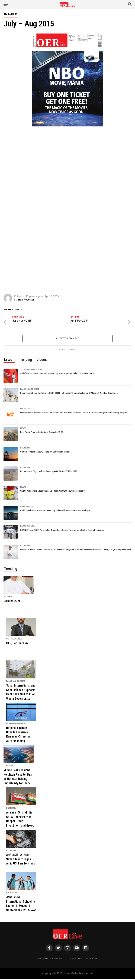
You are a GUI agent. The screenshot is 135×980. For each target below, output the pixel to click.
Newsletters (43, 959)
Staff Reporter (26, 300)
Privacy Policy (76, 959)
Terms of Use (92, 959)
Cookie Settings (59, 959)
